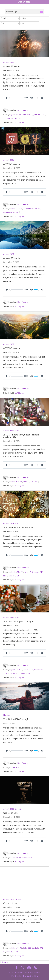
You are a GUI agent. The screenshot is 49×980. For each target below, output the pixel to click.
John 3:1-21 (16, 115)
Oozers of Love (11, 813)
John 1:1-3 (29, 572)
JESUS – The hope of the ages (18, 621)
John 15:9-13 (27, 115)
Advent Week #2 (12, 258)
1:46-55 (26, 482)
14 (21, 670)
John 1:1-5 (16, 670)
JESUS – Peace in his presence (18, 527)
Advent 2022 (9, 809)
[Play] (7, 98)
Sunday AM (20, 122)
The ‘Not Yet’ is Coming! (15, 719)
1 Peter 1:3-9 (25, 673)
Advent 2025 (9, 62)
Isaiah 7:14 (38, 572)
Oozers (18, 809)
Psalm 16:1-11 (17, 572)
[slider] (16, 98)
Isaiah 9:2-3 (28, 670)
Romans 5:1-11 (28, 858)
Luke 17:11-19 (12, 952)
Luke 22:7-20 (17, 209)
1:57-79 (34, 482)
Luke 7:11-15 (17, 948)
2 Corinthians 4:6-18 (32, 209)
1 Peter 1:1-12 (17, 767)
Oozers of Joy (10, 903)
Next (6, 962)
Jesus (17, 431)
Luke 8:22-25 (29, 948)
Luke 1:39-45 (17, 482)
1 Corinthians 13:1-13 (12, 118)
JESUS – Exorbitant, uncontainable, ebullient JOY (21, 436)
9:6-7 (5, 576)
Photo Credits (31, 976)
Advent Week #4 (12, 66)
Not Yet (7, 715)
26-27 (12, 673)
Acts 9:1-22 (16, 858)
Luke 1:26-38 (14, 576)
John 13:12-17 (39, 115)
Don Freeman (23, 110)
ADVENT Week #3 (12, 164)
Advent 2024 (9, 431)
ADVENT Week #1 (12, 348)
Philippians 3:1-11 (11, 212)
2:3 (17, 673)
